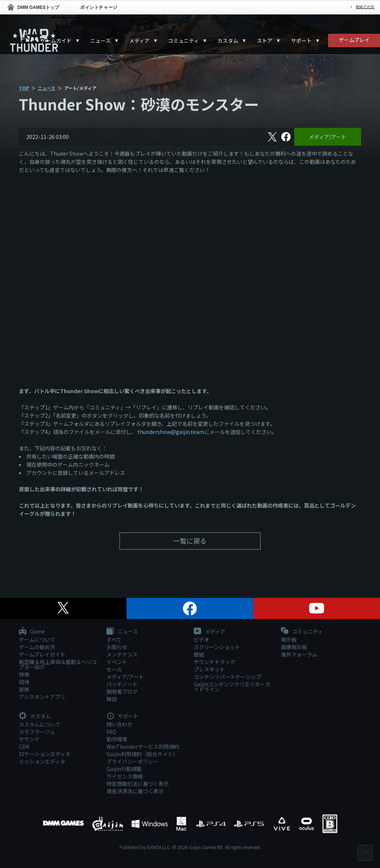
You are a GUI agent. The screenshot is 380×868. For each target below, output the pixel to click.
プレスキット (209, 669)
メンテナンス (122, 654)
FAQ (111, 732)
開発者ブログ (122, 692)
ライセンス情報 (125, 776)
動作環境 (117, 739)
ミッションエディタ (42, 761)
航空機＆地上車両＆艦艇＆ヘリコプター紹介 (58, 664)
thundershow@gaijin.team (171, 432)
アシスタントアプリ (42, 697)
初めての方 (365, 7)
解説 (112, 699)
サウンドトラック (214, 662)
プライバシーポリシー (132, 761)
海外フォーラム (299, 654)
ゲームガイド (56, 41)
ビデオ (202, 639)
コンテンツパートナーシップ (227, 677)
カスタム (228, 41)
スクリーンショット (217, 647)
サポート (301, 41)
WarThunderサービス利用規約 (143, 746)
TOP (24, 88)
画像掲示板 (294, 647)
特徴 (24, 674)
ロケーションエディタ (45, 754)
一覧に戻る (190, 541)
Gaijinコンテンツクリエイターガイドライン (232, 687)
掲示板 (289, 639)
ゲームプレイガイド (42, 654)
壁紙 (199, 654)
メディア (139, 41)
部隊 (24, 689)
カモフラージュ (37, 732)
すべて (114, 639)
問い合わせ (119, 724)
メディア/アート (327, 137)
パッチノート (122, 684)
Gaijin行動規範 (124, 769)
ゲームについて (37, 639)
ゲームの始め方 (37, 647)
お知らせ (117, 647)
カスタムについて (40, 724)
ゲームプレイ (354, 40)
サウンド (29, 739)
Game (32, 632)
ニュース (100, 41)
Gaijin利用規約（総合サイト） (142, 754)
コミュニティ (184, 41)
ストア (265, 41)
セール (114, 669)
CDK (24, 746)
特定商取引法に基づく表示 (138, 784)
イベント (117, 662)
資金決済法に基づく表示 (135, 791)
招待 (24, 682)
